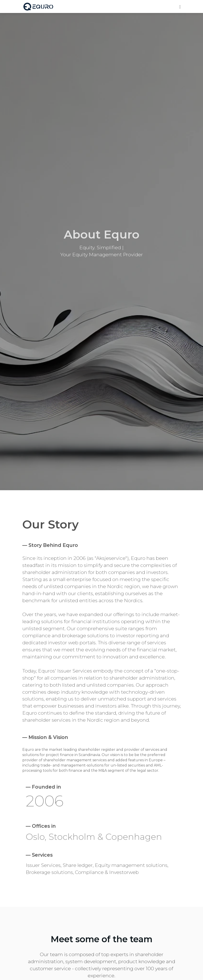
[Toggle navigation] (180, 6)
